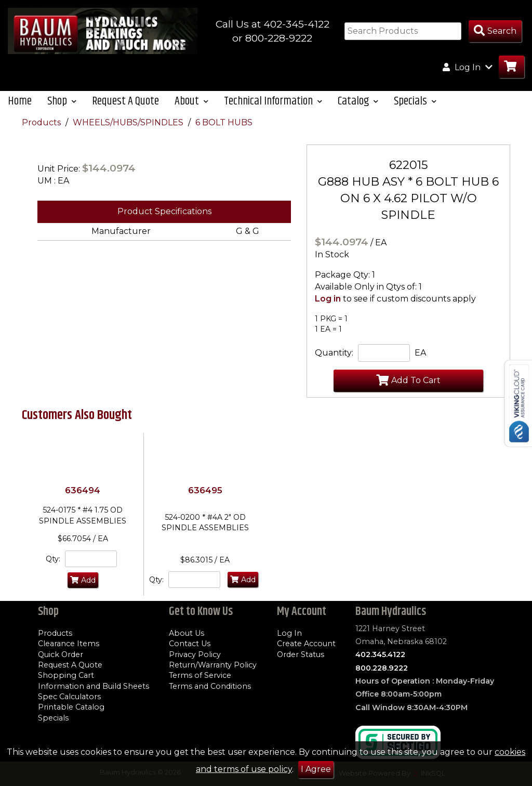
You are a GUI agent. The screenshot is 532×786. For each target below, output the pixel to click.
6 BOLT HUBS (224, 122)
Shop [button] (62, 101)
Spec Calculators (69, 697)
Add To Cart (408, 380)
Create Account (306, 644)
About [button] (191, 101)
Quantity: (334, 353)
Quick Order (61, 654)
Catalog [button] (358, 101)
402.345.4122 (380, 654)
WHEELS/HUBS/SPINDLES (129, 122)
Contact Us (190, 644)
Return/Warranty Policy (213, 665)
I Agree (316, 769)
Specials (53, 718)
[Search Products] (495, 31)
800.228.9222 (382, 668)
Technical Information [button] (273, 101)
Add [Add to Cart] (83, 580)
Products (42, 122)
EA (420, 353)
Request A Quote (125, 101)
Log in (328, 299)
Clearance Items (69, 644)
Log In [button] (468, 67)
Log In (289, 633)
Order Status (301, 654)
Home (20, 101)
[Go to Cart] (511, 67)
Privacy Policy (195, 654)
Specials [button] (415, 101)
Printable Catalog (71, 707)
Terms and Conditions (210, 686)
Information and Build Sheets (94, 686)
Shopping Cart (66, 675)
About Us (187, 633)
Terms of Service (200, 675)
